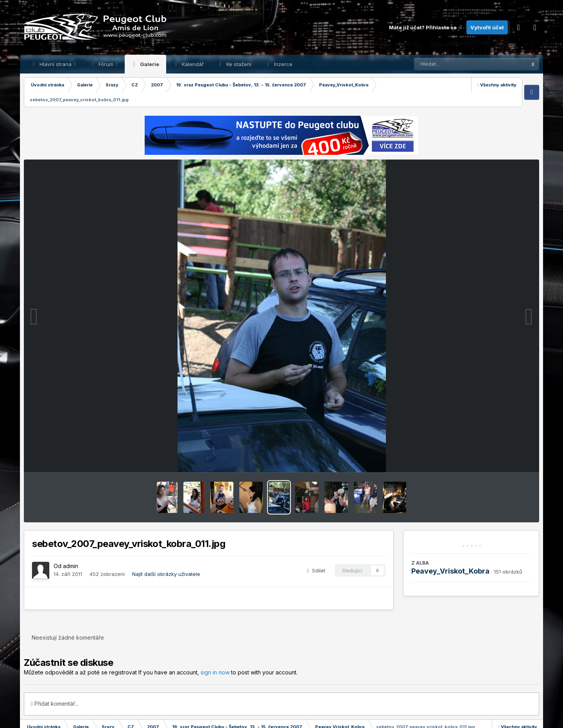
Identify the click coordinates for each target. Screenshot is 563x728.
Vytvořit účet (487, 27)
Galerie (149, 64)
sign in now (215, 672)
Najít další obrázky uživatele (166, 574)
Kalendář (192, 64)
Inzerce (282, 64)
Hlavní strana (56, 64)
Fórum (106, 64)
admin (71, 566)
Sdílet (316, 570)
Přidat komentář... (55, 704)
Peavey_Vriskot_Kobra (450, 571)
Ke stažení (238, 64)
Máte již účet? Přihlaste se (426, 27)
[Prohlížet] (455, 64)
